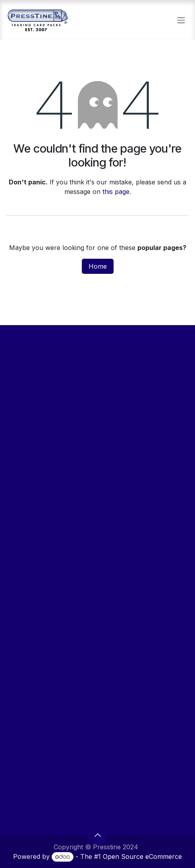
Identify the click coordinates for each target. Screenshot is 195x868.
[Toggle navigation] (181, 20)
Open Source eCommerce (142, 856)
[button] (98, 835)
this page (116, 192)
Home (98, 266)
